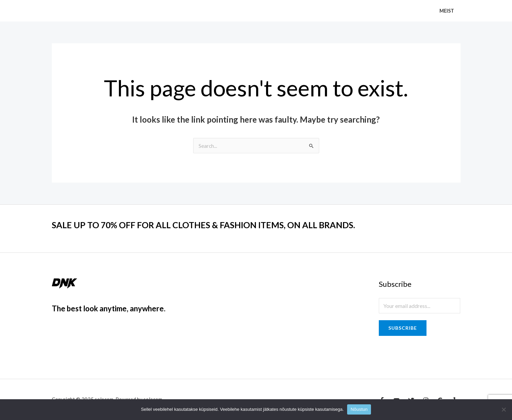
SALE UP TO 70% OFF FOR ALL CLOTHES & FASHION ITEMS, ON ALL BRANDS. (210, 225)
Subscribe (403, 328)
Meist (448, 11)
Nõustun (359, 409)
